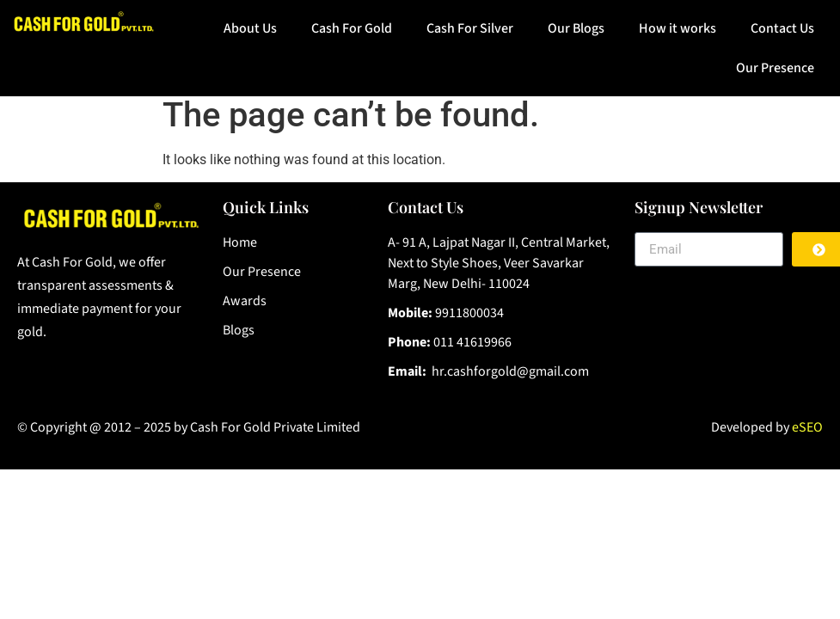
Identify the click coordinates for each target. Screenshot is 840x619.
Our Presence (775, 68)
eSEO (807, 427)
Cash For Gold (352, 28)
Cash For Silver (470, 28)
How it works (678, 28)
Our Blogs (576, 28)
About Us (250, 28)
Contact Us (782, 28)
